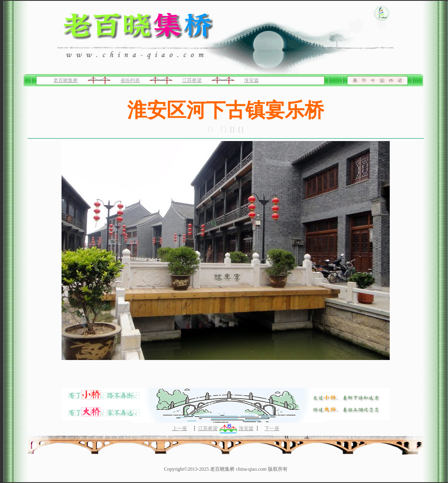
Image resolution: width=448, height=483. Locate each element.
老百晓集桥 (66, 80)
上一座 (180, 428)
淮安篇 (251, 80)
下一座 (272, 428)
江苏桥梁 (192, 80)
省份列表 (130, 80)
